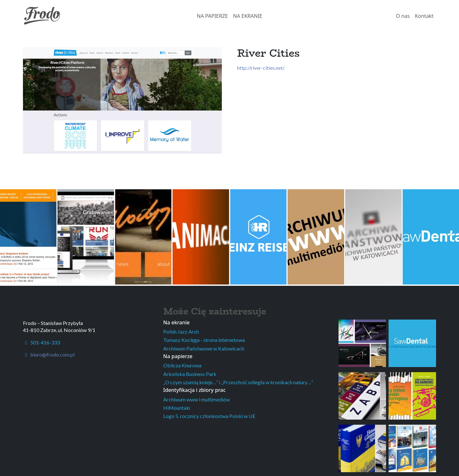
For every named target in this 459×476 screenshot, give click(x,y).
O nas (403, 16)
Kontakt (424, 16)
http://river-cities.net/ (261, 68)
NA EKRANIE (248, 16)
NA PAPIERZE (212, 16)
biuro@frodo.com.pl (52, 354)
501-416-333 (41, 342)
